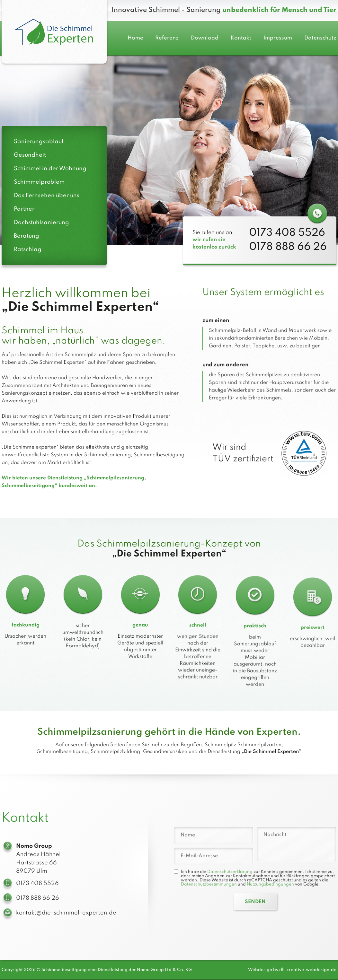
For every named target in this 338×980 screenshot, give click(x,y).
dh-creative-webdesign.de (308, 970)
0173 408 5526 (287, 239)
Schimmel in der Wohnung (50, 169)
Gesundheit (30, 155)
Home (135, 38)
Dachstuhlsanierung (41, 223)
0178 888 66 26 (288, 253)
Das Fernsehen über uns (47, 196)
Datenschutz (320, 38)
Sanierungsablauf (39, 142)
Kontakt (241, 38)
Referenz (167, 38)
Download (205, 38)
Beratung (27, 236)
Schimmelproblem (39, 182)
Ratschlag (28, 249)
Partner (24, 209)
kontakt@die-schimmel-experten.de (66, 919)
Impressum (278, 38)
